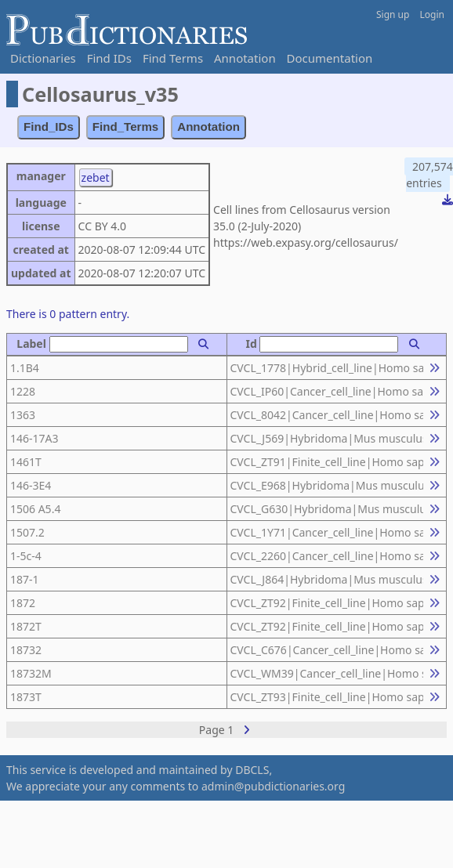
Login (432, 14)
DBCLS (252, 770)
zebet (96, 177)
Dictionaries (43, 58)
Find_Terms (126, 127)
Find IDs (109, 58)
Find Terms (173, 58)
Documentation (330, 58)
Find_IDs (49, 127)
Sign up (393, 14)
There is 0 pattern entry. (68, 314)
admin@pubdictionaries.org (273, 786)
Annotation (245, 58)
